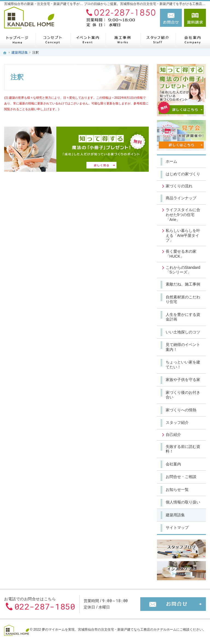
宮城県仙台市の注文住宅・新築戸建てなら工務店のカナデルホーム (127, 630)
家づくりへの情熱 (181, 410)
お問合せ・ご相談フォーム (173, 604)
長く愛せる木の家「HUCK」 (181, 254)
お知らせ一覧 (177, 489)
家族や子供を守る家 (183, 380)
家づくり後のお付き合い (183, 395)
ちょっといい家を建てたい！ (183, 365)
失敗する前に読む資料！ (183, 449)
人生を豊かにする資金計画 (183, 317)
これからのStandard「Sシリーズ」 (183, 270)
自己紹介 (173, 435)
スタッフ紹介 (177, 422)
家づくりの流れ (179, 186)
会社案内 (173, 464)
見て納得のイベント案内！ (183, 347)
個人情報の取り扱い (183, 502)
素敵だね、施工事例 (183, 284)
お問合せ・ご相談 (181, 477)
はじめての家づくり (183, 174)
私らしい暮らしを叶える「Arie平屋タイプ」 (183, 235)
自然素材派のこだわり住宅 (183, 299)
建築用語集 (175, 515)
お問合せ (171, 18)
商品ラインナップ (181, 198)
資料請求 (195, 18)
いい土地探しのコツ (183, 332)
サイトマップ (177, 528)
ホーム (171, 161)
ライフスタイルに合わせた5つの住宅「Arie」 (183, 215)
